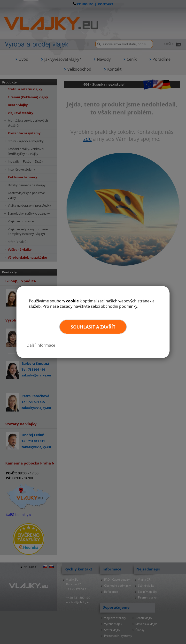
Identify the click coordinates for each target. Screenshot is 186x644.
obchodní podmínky (119, 306)
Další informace (41, 345)
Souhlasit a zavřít (93, 327)
